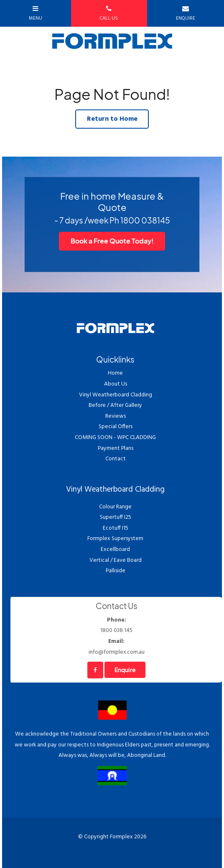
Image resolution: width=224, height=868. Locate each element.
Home (115, 373)
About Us (116, 384)
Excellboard (115, 549)
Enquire (125, 670)
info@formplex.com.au (116, 646)
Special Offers (116, 427)
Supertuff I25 (116, 517)
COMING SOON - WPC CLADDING (115, 438)
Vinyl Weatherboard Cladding (116, 395)
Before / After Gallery (115, 405)
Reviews (116, 416)
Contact (116, 459)
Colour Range (115, 507)
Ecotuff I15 (116, 528)
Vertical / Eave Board (116, 560)
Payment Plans (116, 448)
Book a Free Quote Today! (112, 241)
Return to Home (112, 119)
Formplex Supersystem (115, 539)
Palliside (116, 571)
